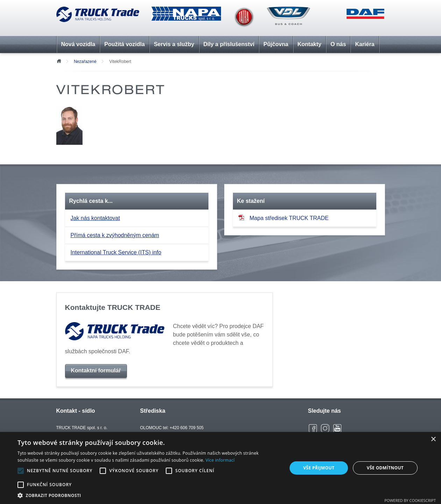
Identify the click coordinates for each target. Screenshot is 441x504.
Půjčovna (276, 44)
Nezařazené (85, 62)
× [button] (433, 439)
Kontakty (310, 44)
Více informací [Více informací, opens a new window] (220, 460)
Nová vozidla (78, 44)
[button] (148, 495)
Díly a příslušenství (229, 44)
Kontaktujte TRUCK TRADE (113, 307)
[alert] (220, 468)
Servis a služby (174, 44)
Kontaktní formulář (96, 371)
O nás (338, 44)
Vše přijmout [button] (319, 468)
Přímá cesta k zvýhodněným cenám (115, 235)
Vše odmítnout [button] (385, 468)
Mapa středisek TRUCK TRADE (284, 218)
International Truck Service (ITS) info (116, 252)
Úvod (59, 61)
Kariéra (365, 44)
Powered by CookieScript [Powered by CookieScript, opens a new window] (410, 500)
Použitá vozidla (125, 44)
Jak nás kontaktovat (95, 218)
